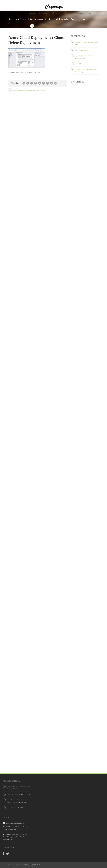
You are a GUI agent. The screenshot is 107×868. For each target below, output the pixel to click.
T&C (10, 865)
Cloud (68, 13)
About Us (33, 19)
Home (33, 13)
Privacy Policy (17, 865)
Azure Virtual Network (81, 50)
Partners (90, 13)
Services (56, 13)
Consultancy (80, 13)
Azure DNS (78, 64)
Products (43, 13)
